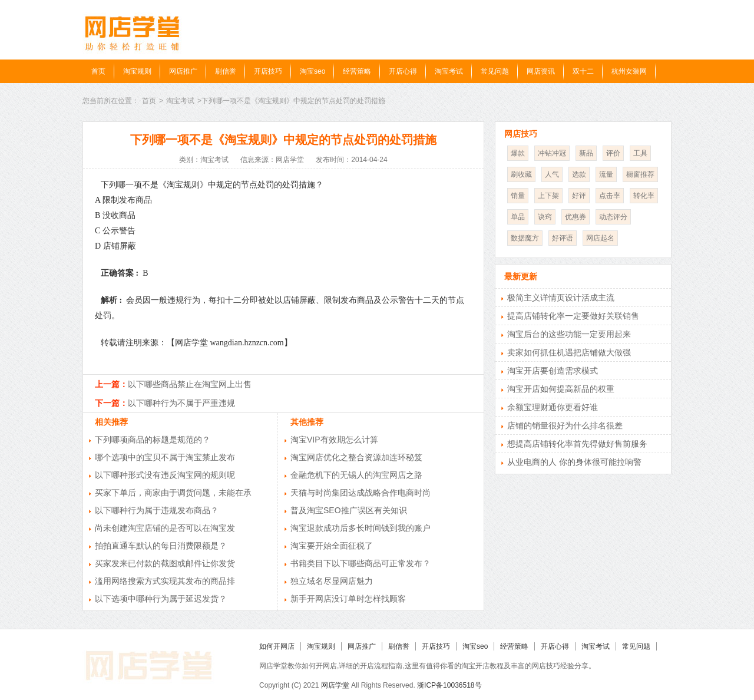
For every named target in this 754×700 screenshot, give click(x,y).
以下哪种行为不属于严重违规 (181, 403)
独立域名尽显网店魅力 (332, 581)
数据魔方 (525, 238)
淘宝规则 (137, 71)
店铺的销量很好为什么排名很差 (565, 425)
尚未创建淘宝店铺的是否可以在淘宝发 (165, 528)
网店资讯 (541, 71)
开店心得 (403, 71)
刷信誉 (226, 71)
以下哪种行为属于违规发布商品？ (157, 510)
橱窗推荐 (640, 174)
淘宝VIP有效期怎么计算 (334, 440)
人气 (552, 174)
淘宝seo (312, 71)
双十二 (583, 71)
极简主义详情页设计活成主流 (561, 298)
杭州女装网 (629, 71)
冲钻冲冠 (552, 153)
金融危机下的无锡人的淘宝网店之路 (356, 475)
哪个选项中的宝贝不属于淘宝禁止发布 (165, 457)
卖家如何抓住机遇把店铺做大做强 (569, 352)
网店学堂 (335, 685)
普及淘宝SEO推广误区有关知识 (349, 510)
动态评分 (613, 217)
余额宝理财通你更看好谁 (553, 407)
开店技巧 (268, 71)
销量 (518, 196)
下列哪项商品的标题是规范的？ (153, 440)
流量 (606, 174)
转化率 (644, 196)
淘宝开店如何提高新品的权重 (561, 389)
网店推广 (183, 71)
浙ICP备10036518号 (449, 685)
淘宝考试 (449, 71)
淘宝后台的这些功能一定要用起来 (569, 334)
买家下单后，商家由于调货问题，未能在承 (173, 493)
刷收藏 (521, 174)
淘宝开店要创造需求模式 (553, 371)
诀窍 (545, 217)
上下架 (548, 196)
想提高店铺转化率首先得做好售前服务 (577, 444)
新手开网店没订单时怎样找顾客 (348, 599)
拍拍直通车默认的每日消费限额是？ (161, 546)
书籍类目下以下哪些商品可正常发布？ (361, 563)
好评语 (563, 238)
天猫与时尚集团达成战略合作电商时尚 (361, 493)
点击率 (610, 196)
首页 (98, 71)
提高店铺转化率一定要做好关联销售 (573, 316)
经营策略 (357, 71)
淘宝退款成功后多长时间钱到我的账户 (361, 528)
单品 (518, 217)
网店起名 (600, 238)
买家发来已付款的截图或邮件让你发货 (165, 563)
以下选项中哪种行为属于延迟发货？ (161, 599)
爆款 (518, 153)
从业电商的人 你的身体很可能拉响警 (574, 462)
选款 (579, 174)
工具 (640, 153)
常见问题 (495, 71)
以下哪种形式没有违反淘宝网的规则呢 (165, 475)
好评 (579, 196)
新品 (586, 153)
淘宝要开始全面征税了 (332, 546)
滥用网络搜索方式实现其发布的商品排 (165, 581)
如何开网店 (277, 646)
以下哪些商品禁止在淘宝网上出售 (190, 384)
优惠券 (576, 217)
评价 (613, 153)
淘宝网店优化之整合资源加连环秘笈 (356, 457)
